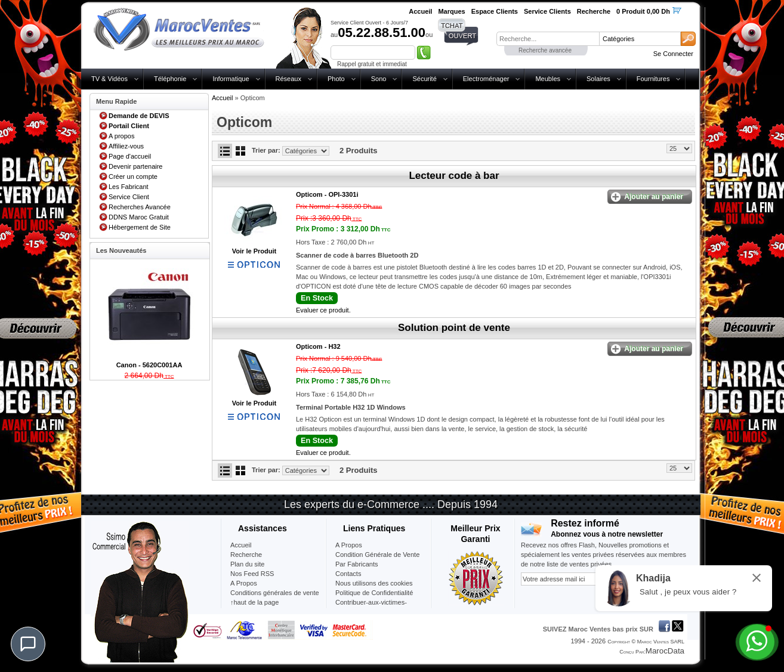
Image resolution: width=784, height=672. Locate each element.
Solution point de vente (454, 328)
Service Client (129, 197)
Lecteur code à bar (454, 176)
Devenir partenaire (136, 166)
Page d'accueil (130, 156)
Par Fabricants (357, 564)
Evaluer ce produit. (323, 310)
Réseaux (288, 79)
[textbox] (548, 39)
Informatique (231, 79)
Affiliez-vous (126, 146)
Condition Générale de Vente (377, 555)
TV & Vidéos (109, 79)
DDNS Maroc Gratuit (139, 217)
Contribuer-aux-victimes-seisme (371, 607)
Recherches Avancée (140, 207)
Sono (379, 79)
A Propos (349, 545)
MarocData (665, 651)
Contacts (348, 574)
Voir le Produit (254, 251)
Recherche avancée (545, 50)
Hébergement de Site (140, 227)
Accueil (222, 98)
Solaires (598, 79)
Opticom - (327, 194)
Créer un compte (133, 176)
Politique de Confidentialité (374, 593)
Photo (336, 79)
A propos (121, 136)
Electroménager (486, 79)
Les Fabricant (129, 187)
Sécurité (424, 79)
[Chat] (28, 644)
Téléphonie (170, 79)
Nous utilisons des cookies (374, 583)
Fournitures (653, 79)
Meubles (548, 79)
